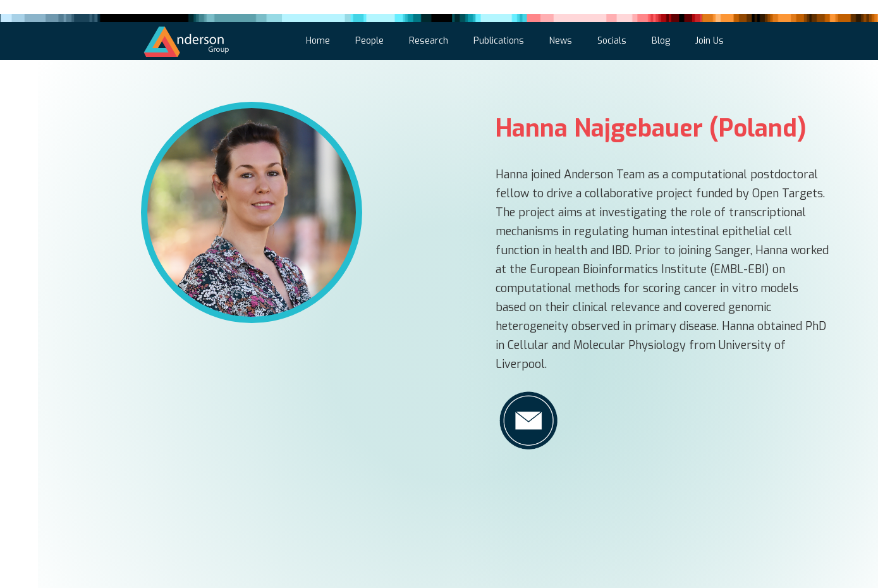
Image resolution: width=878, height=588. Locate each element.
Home (318, 41)
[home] (187, 40)
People (369, 41)
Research (429, 41)
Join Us (710, 41)
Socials (612, 41)
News (561, 41)
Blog (661, 41)
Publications (499, 41)
